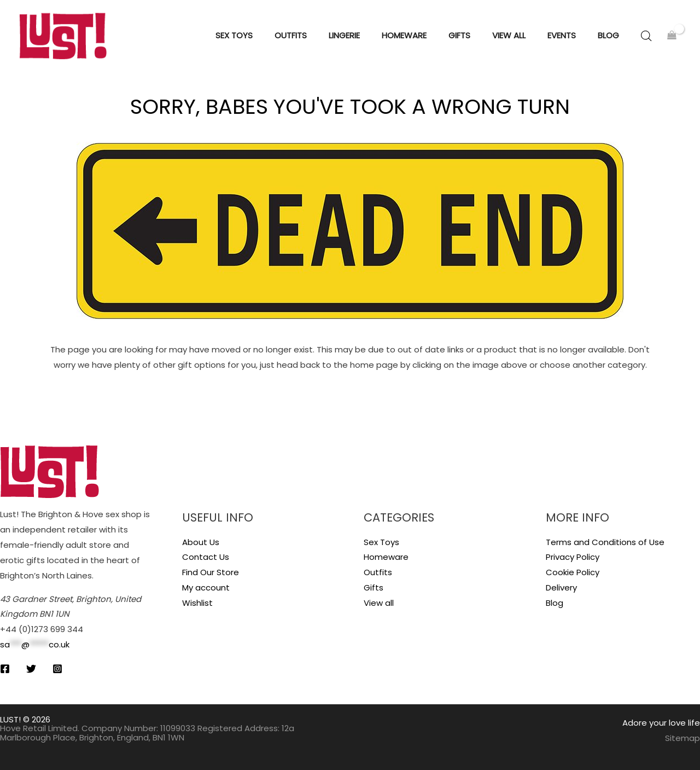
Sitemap (682, 738)
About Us (201, 542)
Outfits (378, 572)
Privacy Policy (573, 557)
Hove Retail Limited (39, 728)
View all (379, 603)
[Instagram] (57, 669)
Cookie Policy (573, 572)
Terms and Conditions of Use (605, 542)
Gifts (374, 587)
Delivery (561, 587)
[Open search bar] (646, 36)
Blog (555, 603)
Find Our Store (211, 572)
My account (206, 587)
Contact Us (206, 557)
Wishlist (197, 603)
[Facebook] (5, 669)
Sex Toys (381, 542)
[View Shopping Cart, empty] (672, 36)
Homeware (386, 557)
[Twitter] (31, 669)
